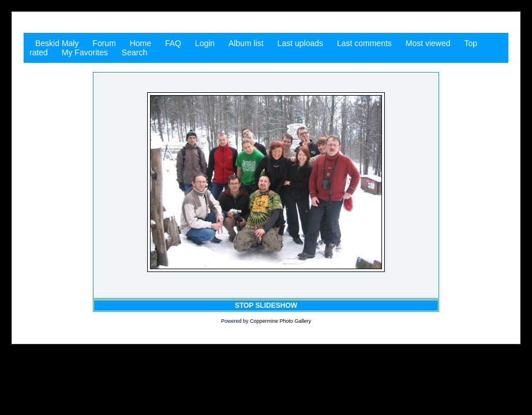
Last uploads (300, 43)
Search (134, 52)
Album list (246, 43)
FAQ (173, 43)
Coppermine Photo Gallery (280, 321)
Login (205, 43)
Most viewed (428, 43)
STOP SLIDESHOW (266, 305)
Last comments (364, 43)
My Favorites (85, 52)
